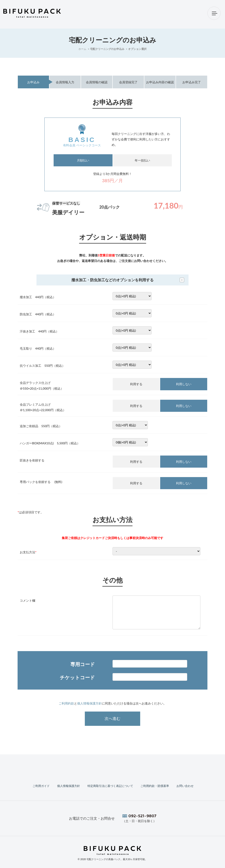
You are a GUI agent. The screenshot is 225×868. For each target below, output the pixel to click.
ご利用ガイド (41, 785)
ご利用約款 (66, 703)
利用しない (184, 384)
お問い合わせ (184, 785)
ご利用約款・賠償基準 (155, 785)
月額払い (83, 160)
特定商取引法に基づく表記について (109, 785)
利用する (136, 384)
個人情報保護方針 (89, 703)
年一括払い (142, 160)
